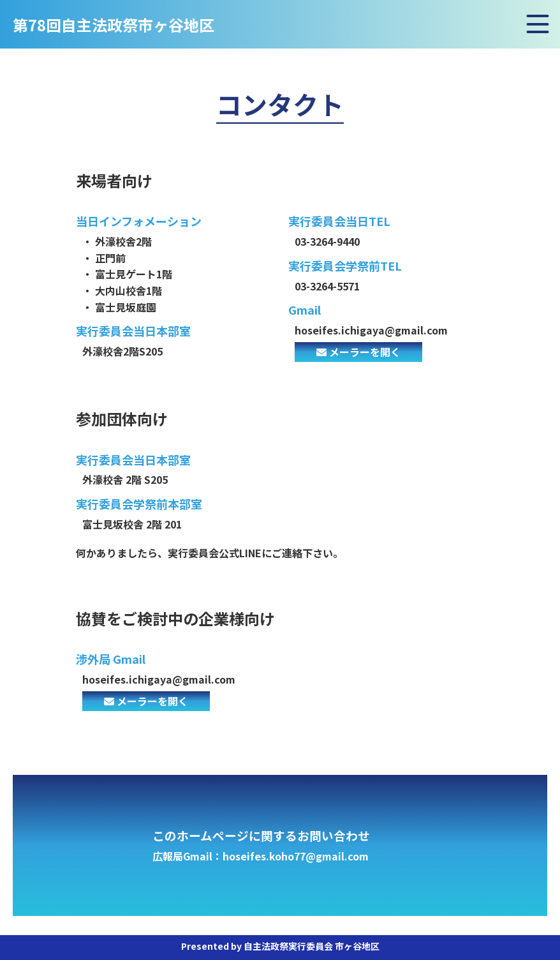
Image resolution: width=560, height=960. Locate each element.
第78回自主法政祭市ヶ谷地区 (114, 26)
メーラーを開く (358, 352)
